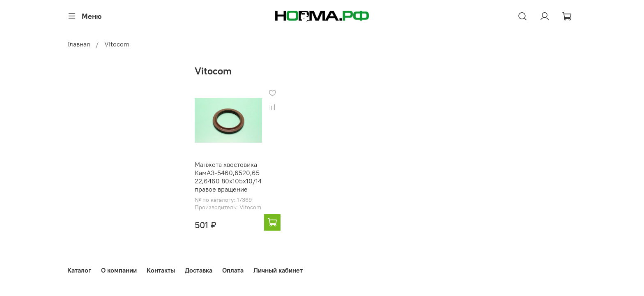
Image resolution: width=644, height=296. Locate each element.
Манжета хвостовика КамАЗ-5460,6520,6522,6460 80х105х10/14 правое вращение (228, 177)
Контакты (161, 270)
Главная (79, 44)
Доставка (199, 270)
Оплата (233, 270)
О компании (119, 270)
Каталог (79, 270)
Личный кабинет (278, 270)
